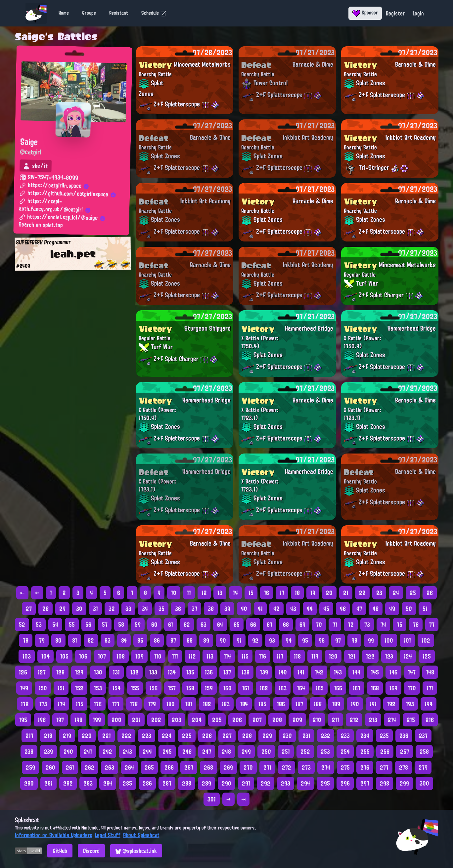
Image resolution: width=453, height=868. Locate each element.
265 (149, 767)
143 (338, 672)
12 (204, 593)
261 (70, 767)
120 (333, 656)
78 (26, 640)
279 (423, 767)
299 (404, 783)
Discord (91, 851)
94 (289, 640)
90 (223, 640)
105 (64, 656)
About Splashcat (141, 835)
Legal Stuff (108, 835)
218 (48, 736)
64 (220, 625)
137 (227, 672)
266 (169, 767)
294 (305, 783)
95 (305, 640)
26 (430, 593)
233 (345, 736)
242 (107, 752)
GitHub (60, 851)
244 (147, 752)
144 (356, 672)
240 (68, 752)
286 (147, 783)
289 (206, 783)
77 (432, 625)
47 (359, 609)
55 (72, 625)
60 (154, 625)
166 (338, 688)
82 (91, 640)
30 (79, 609)
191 (373, 704)
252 (305, 752)
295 (325, 783)
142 (319, 672)
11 (189, 593)
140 (283, 672)
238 (29, 752)
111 (175, 656)
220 (87, 736)
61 (171, 625)
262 (90, 767)
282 (68, 783)
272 (287, 767)
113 (210, 656)
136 (209, 672)
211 (336, 720)
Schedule (154, 13)
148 (430, 672)
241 (88, 752)
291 (246, 783)
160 (227, 688)
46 (343, 609)
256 (385, 752)
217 (29, 736)
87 (173, 640)
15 (251, 593)
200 (116, 720)
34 (145, 609)
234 (365, 736)
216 (430, 720)
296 (345, 783)
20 (329, 593)
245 (167, 752)
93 (272, 640)
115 (245, 656)
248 (226, 752)
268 (208, 767)
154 (116, 688)
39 (227, 609)
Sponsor (365, 13)
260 (50, 767)
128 (60, 672)
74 (383, 625)
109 (139, 656)
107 (102, 656)
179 (152, 704)
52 (22, 625)
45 (326, 609)
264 (129, 767)
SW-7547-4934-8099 (48, 178)
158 (190, 688)
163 (283, 688)
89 (206, 640)
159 (209, 688)
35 (161, 609)
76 (416, 625)
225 (187, 736)
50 (409, 609)
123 (389, 656)
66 (253, 625)
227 (227, 736)
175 (80, 704)
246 (187, 752)
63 (204, 625)
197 (60, 720)
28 (45, 609)
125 (427, 656)
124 (408, 656)
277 (384, 767)
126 (23, 672)
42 (276, 609)
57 (105, 625)
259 (30, 767)
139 (264, 672)
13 (220, 593)
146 (393, 672)
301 (212, 799)
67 (270, 625)
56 (88, 625)
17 (282, 593)
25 (413, 593)
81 (75, 640)
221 (107, 736)
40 (244, 609)
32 (112, 609)
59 (138, 625)
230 (287, 736)
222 (126, 736)
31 (95, 609)
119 (315, 656)
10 (174, 593)
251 (286, 752)
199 (97, 720)
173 (43, 704)
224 (167, 736)
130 (98, 672)
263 (110, 767)
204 (197, 720)
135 (190, 672)
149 (24, 688)
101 (407, 640)
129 (79, 672)
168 (375, 688)
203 (177, 720)
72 (351, 625)
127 (42, 672)
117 (280, 656)
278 (404, 767)
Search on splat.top (41, 225)
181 (189, 704)
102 (426, 640)
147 (412, 672)
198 (78, 720)
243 (127, 752)
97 (338, 640)
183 (226, 704)
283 (88, 783)
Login (418, 13)
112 (192, 656)
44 (310, 609)
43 (293, 609)
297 (365, 783)
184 (244, 704)
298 (385, 783)
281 (48, 783)
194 (429, 704)
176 (98, 704)
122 (370, 656)
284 (108, 783)
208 (277, 720)
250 (266, 752)
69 (302, 625)
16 (267, 593)
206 (237, 720)
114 (227, 656)
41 (260, 609)
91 (239, 640)
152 (79, 688)
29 (62, 609)
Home (64, 13)
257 (405, 752)
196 (42, 720)
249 (246, 752)
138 (246, 672)
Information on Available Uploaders (54, 835)
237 (423, 736)
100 (389, 640)
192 (391, 704)
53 (39, 625)
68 (286, 625)
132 (135, 672)
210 (317, 720)
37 (194, 609)
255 (365, 752)
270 (248, 767)
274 (326, 767)
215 (411, 720)
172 (25, 704)
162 (264, 688)
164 (301, 688)
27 (29, 609)
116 (263, 656)
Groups (89, 13)
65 (237, 625)
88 (190, 640)
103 (27, 656)
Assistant (119, 13)
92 (255, 640)
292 (266, 783)
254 (345, 752)
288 (187, 783)
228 (247, 736)
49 (392, 609)
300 (424, 783)
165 (320, 688)
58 (121, 625)
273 (306, 767)
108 (121, 656)
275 (345, 767)
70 (319, 625)
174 (61, 704)
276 (365, 767)
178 (134, 704)
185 (262, 704)
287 (167, 783)
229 (267, 736)
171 (430, 688)
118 (297, 656)
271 (267, 767)
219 (67, 736)
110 (158, 656)
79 (42, 640)
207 (257, 720)
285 (127, 783)
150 (43, 688)
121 (352, 656)
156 (154, 688)
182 (207, 704)
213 (373, 720)
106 (83, 656)
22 (362, 593)
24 (396, 593)
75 (400, 625)
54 (55, 625)
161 (246, 688)
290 (226, 783)
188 (318, 704)
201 (136, 720)
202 (156, 720)
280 (29, 783)
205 (217, 720)
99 (371, 640)
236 (404, 736)
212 (354, 720)
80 (58, 640)
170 (412, 688)
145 (375, 672)
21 (346, 593)
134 (172, 672)
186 (281, 704)
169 (393, 688)
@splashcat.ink (136, 851)
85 (140, 640)
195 (23, 720)
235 (384, 736)
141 (301, 672)
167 (357, 688)
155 (135, 688)
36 (178, 609)
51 (425, 609)
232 (326, 736)
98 (354, 640)
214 (392, 720)
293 (286, 783)
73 (367, 625)
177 (116, 704)
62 (187, 625)
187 (299, 704)
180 (171, 704)
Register (395, 13)
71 (335, 625)
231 (306, 736)
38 (211, 609)
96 (322, 640)
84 (124, 640)
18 (297, 593)
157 (172, 688)
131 (116, 672)
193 (410, 704)
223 (147, 736)
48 (376, 609)
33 (128, 609)
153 (98, 688)
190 (355, 704)
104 (45, 656)
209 (297, 720)
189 (336, 704)
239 (48, 752)
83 (108, 640)
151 (61, 688)
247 (207, 752)
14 (235, 593)
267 (189, 767)
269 (228, 767)
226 (207, 736)
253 (325, 752)
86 (157, 640)
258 (424, 752)
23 (379, 593)
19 (313, 593)
